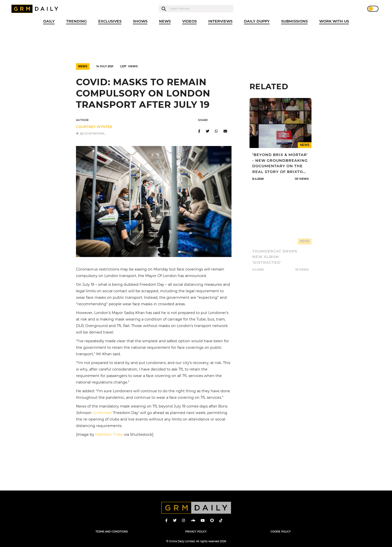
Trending (76, 21)
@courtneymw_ (91, 134)
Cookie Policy (281, 531)
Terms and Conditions (112, 531)
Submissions (294, 21)
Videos (189, 21)
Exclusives (110, 21)
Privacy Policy (196, 531)
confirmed (102, 413)
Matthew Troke (109, 434)
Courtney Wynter (94, 127)
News (165, 21)
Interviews (220, 21)
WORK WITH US (334, 21)
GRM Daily (36, 9)
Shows (140, 21)
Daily (49, 21)
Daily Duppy (257, 21)
